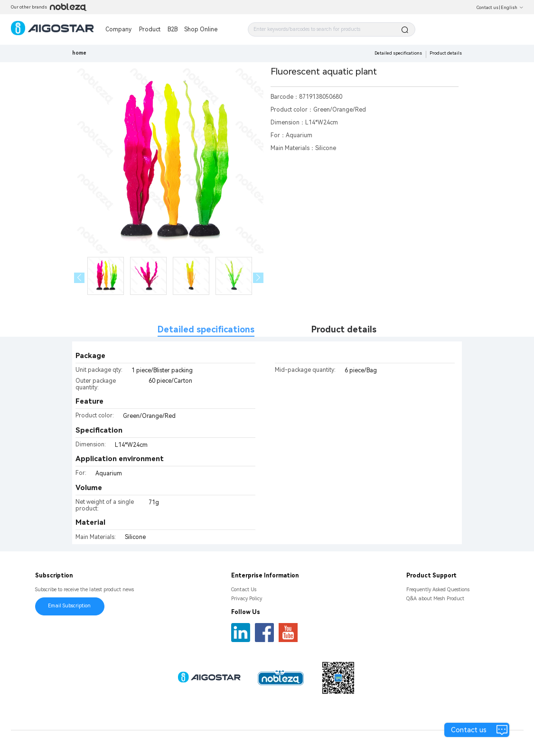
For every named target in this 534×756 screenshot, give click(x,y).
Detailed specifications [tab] (206, 329)
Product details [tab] (344, 329)
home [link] (79, 53)
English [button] (512, 8)
